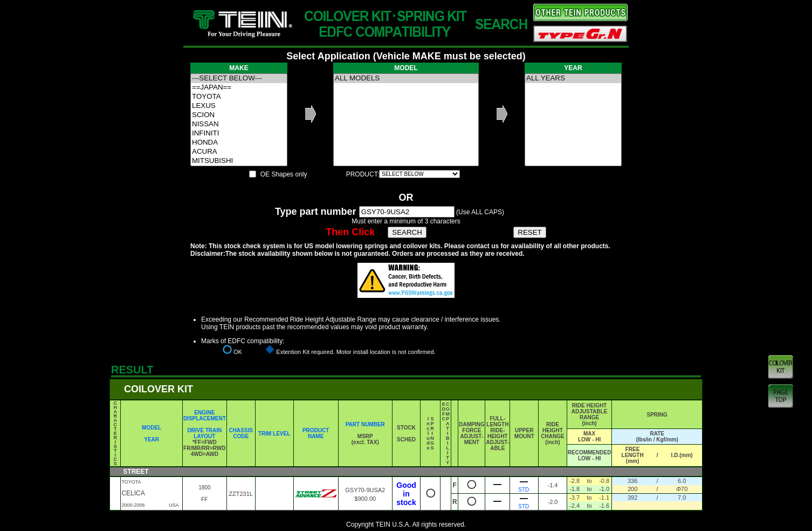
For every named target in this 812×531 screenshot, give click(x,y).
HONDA (239, 143)
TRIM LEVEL (274, 434)
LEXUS (239, 106)
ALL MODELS (406, 79)
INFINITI (239, 134)
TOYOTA (239, 97)
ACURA (239, 152)
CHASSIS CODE (240, 433)
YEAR (152, 440)
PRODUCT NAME (316, 433)
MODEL (152, 428)
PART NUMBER (365, 424)
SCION (239, 115)
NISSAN (239, 124)
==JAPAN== (239, 88)
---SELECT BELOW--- (239, 79)
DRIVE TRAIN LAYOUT (204, 433)
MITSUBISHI (239, 161)
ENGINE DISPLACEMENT (205, 416)
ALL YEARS (573, 79)
